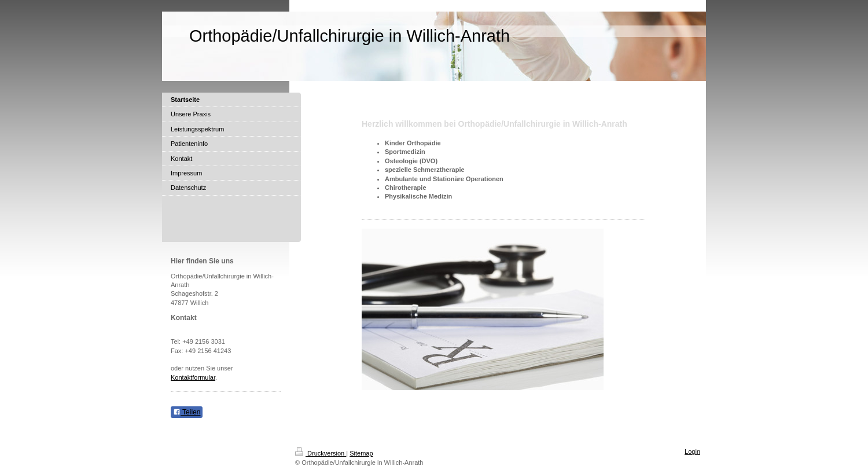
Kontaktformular (193, 377)
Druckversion (321, 453)
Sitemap (361, 453)
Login (692, 451)
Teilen (187, 412)
